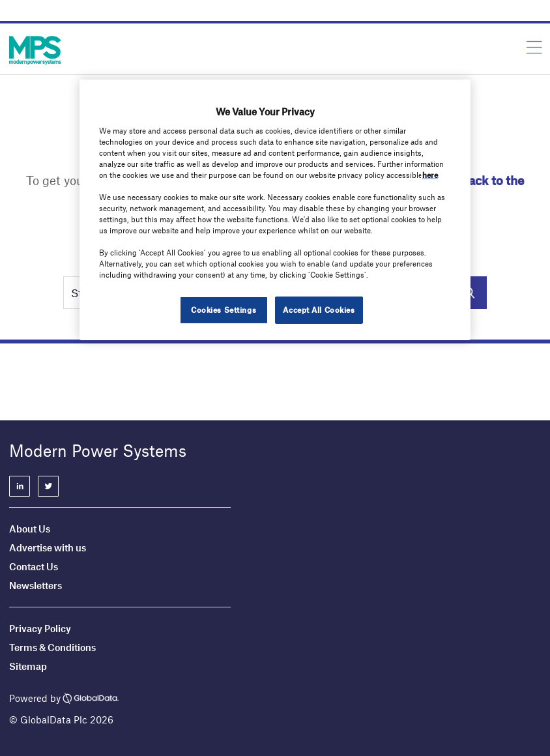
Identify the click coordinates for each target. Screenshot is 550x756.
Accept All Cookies (319, 310)
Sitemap (28, 666)
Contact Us (34, 566)
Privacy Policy (40, 628)
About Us (30, 529)
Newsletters (36, 585)
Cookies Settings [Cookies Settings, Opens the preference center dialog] (224, 310)
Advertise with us (48, 547)
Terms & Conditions (52, 647)
